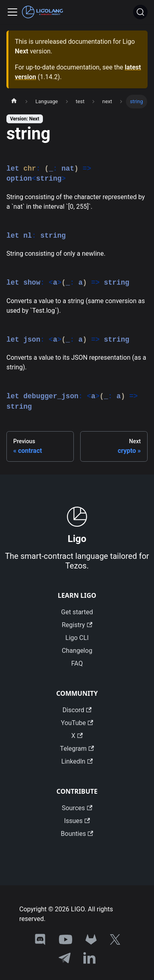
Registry (77, 625)
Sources (77, 808)
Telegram (77, 749)
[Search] (140, 12)
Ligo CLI (77, 638)
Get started (77, 612)
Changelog (77, 651)
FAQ (77, 663)
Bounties (77, 834)
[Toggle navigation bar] (12, 12)
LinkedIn (77, 761)
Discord (77, 710)
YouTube (77, 723)
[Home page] (14, 102)
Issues (77, 821)
